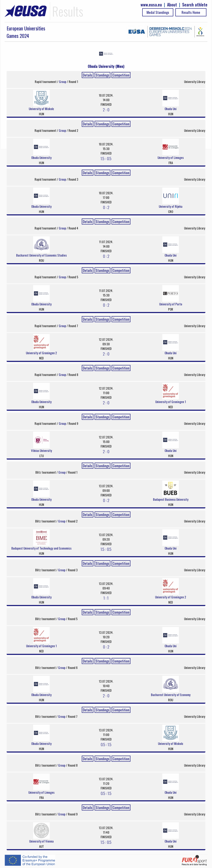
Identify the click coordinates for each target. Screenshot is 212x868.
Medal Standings (158, 12)
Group (63, 82)
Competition (121, 75)
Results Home (191, 12)
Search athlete (195, 5)
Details (88, 75)
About (172, 5)
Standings (102, 75)
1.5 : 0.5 (106, 158)
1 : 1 (106, 598)
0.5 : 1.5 (106, 744)
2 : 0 (106, 109)
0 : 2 (106, 207)
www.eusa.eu (151, 5)
